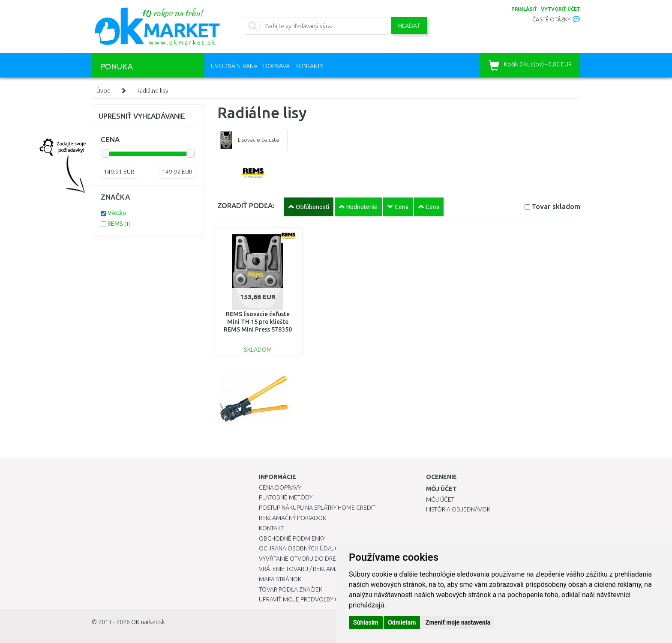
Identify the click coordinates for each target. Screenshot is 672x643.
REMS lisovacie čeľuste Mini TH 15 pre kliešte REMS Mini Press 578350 (258, 322)
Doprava (276, 66)
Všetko (117, 213)
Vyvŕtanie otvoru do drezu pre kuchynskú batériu (335, 559)
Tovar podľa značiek (291, 589)
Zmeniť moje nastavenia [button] (458, 622)
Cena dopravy (280, 487)
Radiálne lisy (152, 91)
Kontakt (271, 528)
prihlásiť (524, 9)
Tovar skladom (556, 206)
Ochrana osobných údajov (301, 548)
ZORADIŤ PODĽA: (246, 205)
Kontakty (309, 66)
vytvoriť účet (561, 9)
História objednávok (458, 509)
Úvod (103, 91)
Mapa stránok (280, 579)
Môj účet (440, 499)
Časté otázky (551, 19)
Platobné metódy (286, 497)
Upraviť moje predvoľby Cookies (309, 599)
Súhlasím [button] (366, 622)
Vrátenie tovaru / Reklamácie (303, 569)
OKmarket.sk (148, 622)
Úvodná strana (234, 66)
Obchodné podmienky (292, 538)
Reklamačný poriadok (292, 518)
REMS (119, 224)
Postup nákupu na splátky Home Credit (317, 508)
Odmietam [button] (402, 622)
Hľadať (409, 26)
